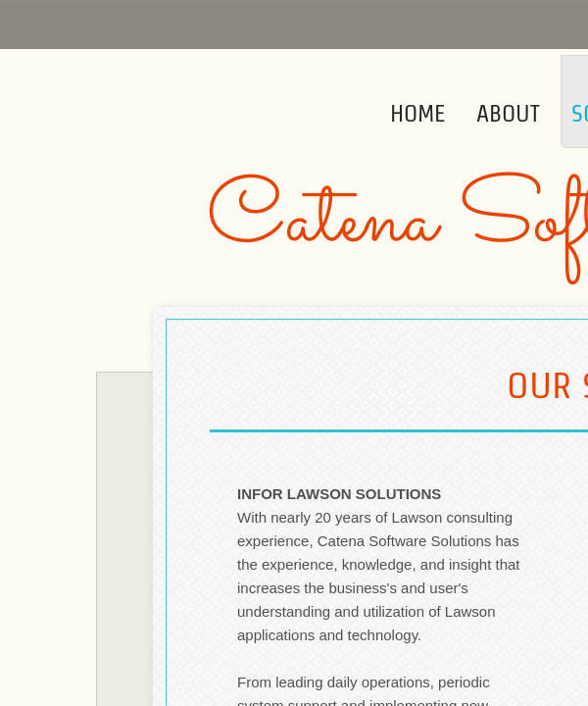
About (508, 113)
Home (417, 113)
